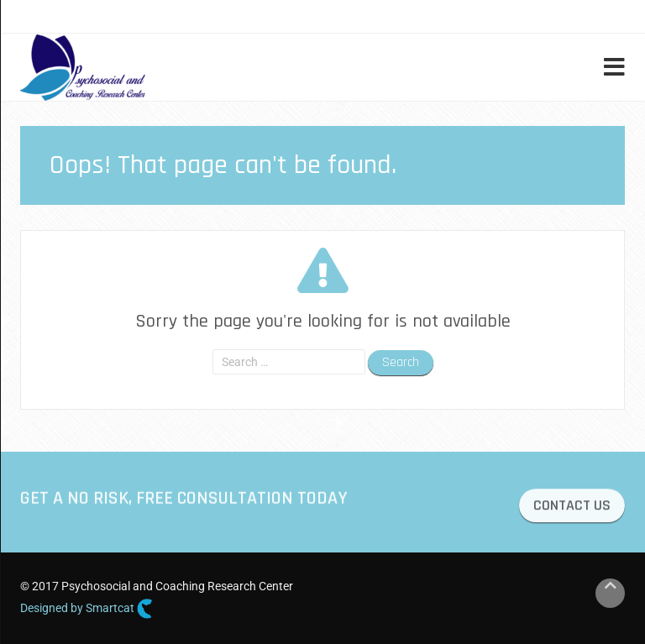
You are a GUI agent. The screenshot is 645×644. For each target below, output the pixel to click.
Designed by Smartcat (87, 609)
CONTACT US (572, 508)
